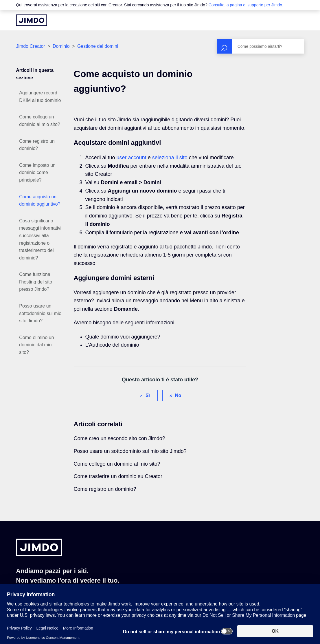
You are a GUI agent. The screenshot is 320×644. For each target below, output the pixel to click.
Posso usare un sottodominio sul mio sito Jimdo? (40, 313)
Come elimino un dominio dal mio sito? (36, 345)
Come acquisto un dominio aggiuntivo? (40, 201)
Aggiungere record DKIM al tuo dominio (40, 97)
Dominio (61, 46)
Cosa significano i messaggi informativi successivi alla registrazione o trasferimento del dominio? (40, 239)
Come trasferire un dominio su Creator (118, 476)
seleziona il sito (170, 158)
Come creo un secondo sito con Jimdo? (119, 438)
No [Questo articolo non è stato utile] (178, 395)
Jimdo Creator (30, 46)
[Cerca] (261, 46)
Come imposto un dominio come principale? (37, 173)
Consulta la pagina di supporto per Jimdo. (246, 5)
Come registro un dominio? (37, 145)
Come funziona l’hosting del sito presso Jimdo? (36, 282)
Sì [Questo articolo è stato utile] (148, 395)
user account (132, 158)
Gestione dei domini (98, 46)
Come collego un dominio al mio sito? (39, 121)
